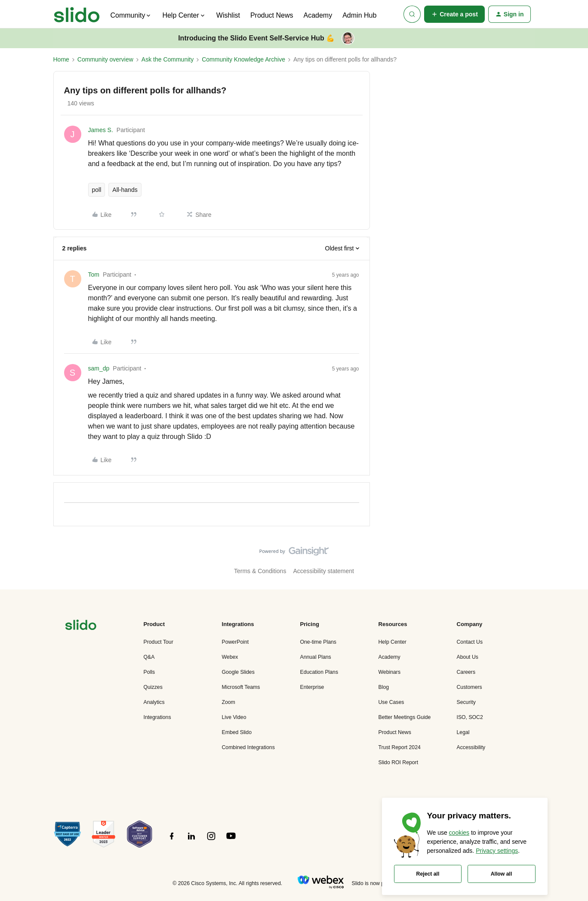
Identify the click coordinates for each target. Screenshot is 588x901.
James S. (101, 130)
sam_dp (99, 368)
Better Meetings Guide (405, 717)
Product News (272, 15)
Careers (466, 672)
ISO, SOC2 (470, 717)
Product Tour (159, 642)
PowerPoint (236, 642)
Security (466, 702)
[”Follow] (172, 841)
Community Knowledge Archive (243, 59)
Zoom (229, 702)
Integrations (157, 717)
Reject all (428, 874)
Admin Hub (359, 15)
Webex (230, 657)
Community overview (105, 59)
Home (61, 59)
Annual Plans (316, 657)
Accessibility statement (323, 571)
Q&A (149, 657)
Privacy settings (497, 851)
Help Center (393, 642)
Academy (318, 15)
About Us (468, 657)
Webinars (390, 672)
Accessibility (471, 747)
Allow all (502, 874)
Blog (384, 687)
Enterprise (312, 687)
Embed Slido (237, 732)
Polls (149, 672)
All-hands (125, 190)
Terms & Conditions (260, 571)
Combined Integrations (248, 747)
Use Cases (391, 702)
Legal (463, 732)
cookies (459, 833)
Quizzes (153, 687)
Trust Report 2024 (400, 747)
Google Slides (238, 672)
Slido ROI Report (399, 762)
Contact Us (470, 642)
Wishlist (228, 15)
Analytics (154, 702)
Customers (469, 687)
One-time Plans (318, 642)
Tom (94, 275)
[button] (454, 14)
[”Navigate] (81, 626)
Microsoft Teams (241, 687)
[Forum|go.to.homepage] (77, 14)
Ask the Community (168, 59)
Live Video (234, 717)
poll (97, 190)
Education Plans (319, 672)
